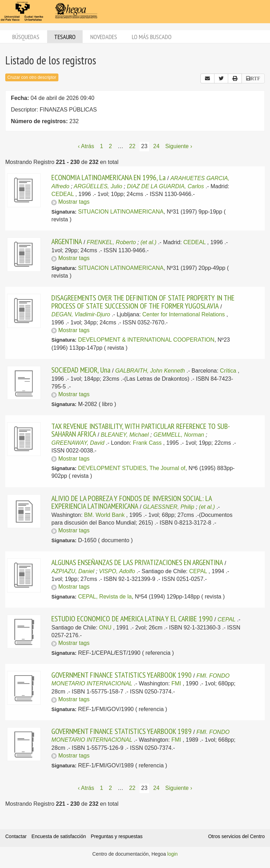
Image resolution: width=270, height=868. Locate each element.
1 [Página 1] (101, 146)
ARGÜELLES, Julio (98, 186)
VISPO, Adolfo (117, 571)
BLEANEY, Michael (125, 435)
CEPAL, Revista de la (105, 597)
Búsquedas (26, 37)
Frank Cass (147, 443)
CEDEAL (62, 194)
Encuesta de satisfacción (59, 836)
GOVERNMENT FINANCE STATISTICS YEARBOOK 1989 (121, 731)
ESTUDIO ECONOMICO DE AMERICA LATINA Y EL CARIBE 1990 (132, 619)
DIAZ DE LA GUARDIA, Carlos (165, 186)
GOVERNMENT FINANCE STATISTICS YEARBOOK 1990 (121, 675)
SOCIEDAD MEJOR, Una (81, 370)
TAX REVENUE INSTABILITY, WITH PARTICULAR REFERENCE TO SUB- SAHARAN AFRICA (140, 430)
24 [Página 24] (156, 146)
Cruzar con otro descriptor (32, 77)
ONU (105, 628)
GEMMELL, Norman (179, 435)
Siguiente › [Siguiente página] (179, 146)
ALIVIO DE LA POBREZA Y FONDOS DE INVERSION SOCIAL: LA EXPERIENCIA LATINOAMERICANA (131, 502)
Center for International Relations (184, 314)
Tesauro (65, 37)
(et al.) (149, 242)
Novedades (104, 37)
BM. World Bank (104, 515)
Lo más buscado (152, 37)
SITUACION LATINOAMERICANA (121, 212)
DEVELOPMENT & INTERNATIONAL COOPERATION (146, 340)
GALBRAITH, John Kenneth (150, 371)
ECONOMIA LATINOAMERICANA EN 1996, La (108, 177)
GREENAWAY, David (78, 443)
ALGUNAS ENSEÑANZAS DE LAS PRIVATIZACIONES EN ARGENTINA (137, 562)
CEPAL (198, 571)
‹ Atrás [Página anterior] (86, 146)
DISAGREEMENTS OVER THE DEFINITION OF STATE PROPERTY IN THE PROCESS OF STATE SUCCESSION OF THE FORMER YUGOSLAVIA (143, 302)
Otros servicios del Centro (236, 836)
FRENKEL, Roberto (111, 242)
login (173, 854)
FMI (176, 683)
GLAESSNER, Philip (169, 507)
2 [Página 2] (110, 146)
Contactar (16, 836)
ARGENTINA (67, 241)
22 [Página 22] (132, 146)
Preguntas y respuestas (117, 836)
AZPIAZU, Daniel (73, 571)
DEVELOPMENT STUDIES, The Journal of (132, 468)
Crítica (228, 371)
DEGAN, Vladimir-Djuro (81, 314)
